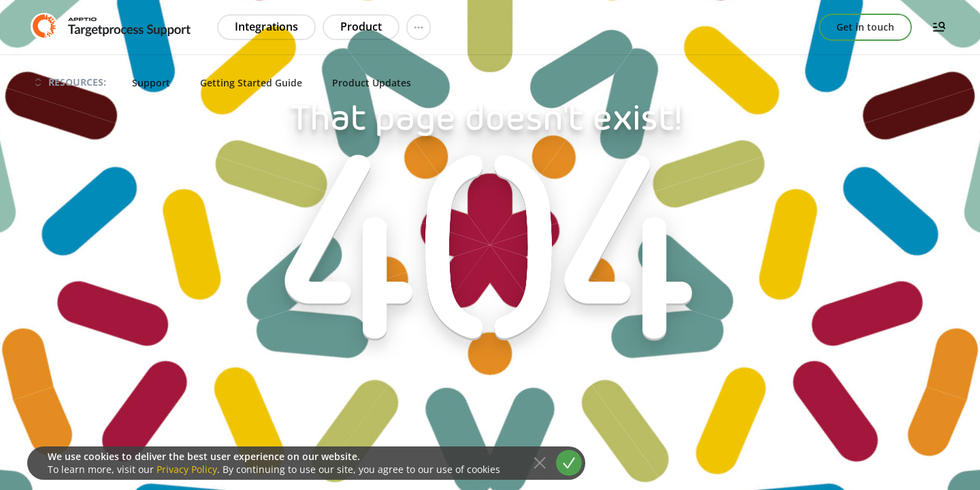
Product (361, 27)
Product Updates (372, 83)
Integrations (266, 27)
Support (151, 83)
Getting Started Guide (251, 83)
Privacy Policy (187, 469)
